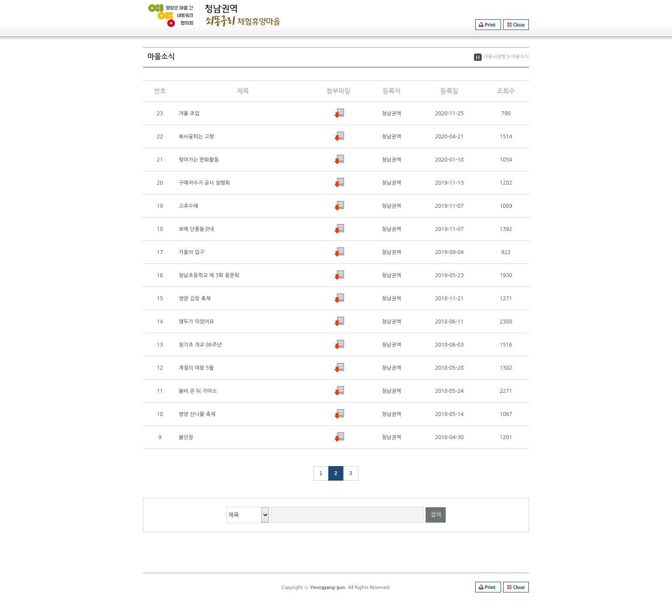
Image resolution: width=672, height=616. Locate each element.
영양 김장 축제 (195, 299)
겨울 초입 (189, 114)
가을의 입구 (192, 252)
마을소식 (520, 57)
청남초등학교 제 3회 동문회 (209, 275)
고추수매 (188, 206)
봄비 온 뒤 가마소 (198, 391)
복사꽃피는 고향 (196, 137)
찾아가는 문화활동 (199, 160)
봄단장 (186, 437)
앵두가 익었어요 (196, 322)
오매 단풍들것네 (196, 229)
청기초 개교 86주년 (200, 345)
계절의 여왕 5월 (196, 368)
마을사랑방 (495, 57)
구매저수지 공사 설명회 (204, 183)
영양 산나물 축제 (197, 414)
